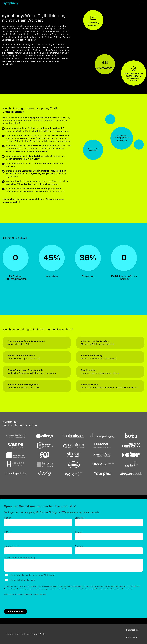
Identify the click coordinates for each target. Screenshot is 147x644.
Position (79, 546)
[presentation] (23, 602)
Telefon (78, 532)
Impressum (132, 638)
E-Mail (8, 532)
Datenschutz (132, 630)
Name (8, 518)
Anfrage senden (15, 611)
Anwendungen (37, 343)
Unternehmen (12, 546)
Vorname (80, 518)
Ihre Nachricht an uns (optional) (20, 558)
